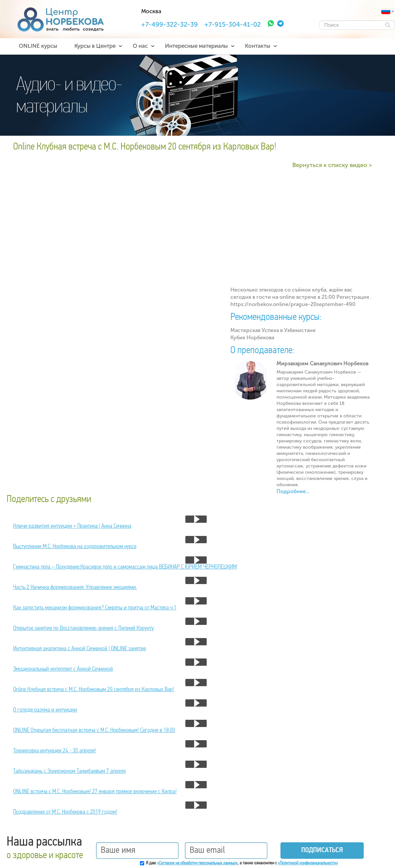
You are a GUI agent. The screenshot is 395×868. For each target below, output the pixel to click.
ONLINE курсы (38, 46)
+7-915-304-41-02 (233, 24)
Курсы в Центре (95, 46)
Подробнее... (293, 491)
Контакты (258, 46)
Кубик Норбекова (252, 337)
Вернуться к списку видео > (332, 165)
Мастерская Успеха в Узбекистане (273, 330)
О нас (140, 46)
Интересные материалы (196, 46)
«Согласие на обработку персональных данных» (197, 863)
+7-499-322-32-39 (170, 24)
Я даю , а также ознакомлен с (242, 863)
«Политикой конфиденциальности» (308, 863)
